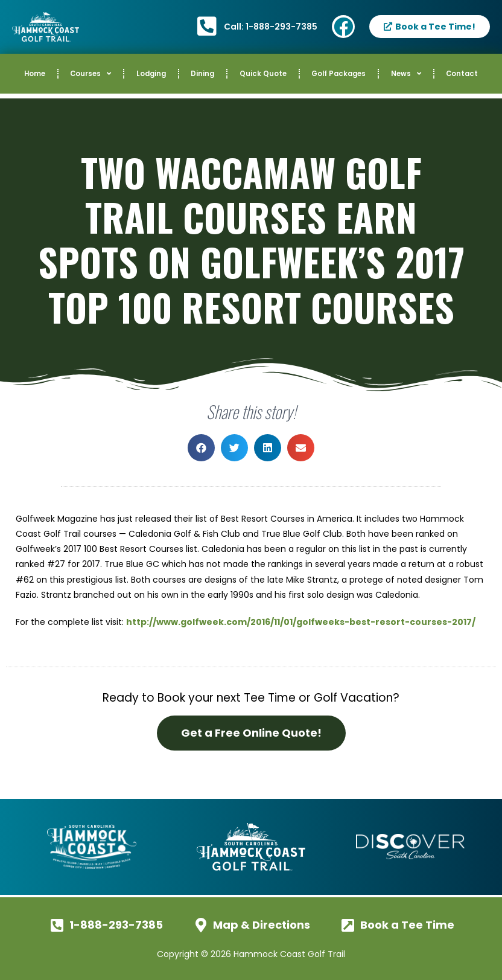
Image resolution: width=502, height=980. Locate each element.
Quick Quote (263, 74)
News (406, 74)
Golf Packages (338, 74)
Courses (91, 74)
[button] (201, 448)
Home (35, 74)
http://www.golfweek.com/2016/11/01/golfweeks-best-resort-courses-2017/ (301, 622)
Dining (202, 74)
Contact (462, 74)
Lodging (151, 74)
